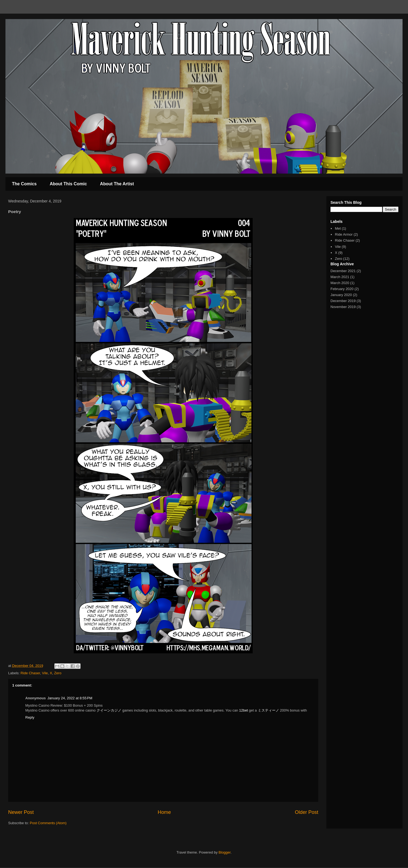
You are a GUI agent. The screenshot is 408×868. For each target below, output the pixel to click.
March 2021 (340, 277)
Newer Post (21, 812)
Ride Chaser (30, 673)
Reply (30, 717)
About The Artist (117, 184)
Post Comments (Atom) (48, 823)
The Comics (24, 184)
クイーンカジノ (109, 710)
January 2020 (341, 295)
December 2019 (343, 301)
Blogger (225, 852)
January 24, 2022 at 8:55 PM (70, 698)
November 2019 (343, 307)
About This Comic (68, 184)
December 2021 (343, 271)
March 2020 (340, 283)
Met (338, 228)
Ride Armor (344, 234)
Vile (45, 673)
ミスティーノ (268, 710)
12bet (244, 710)
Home (164, 812)
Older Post (307, 812)
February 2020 (342, 289)
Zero (58, 673)
